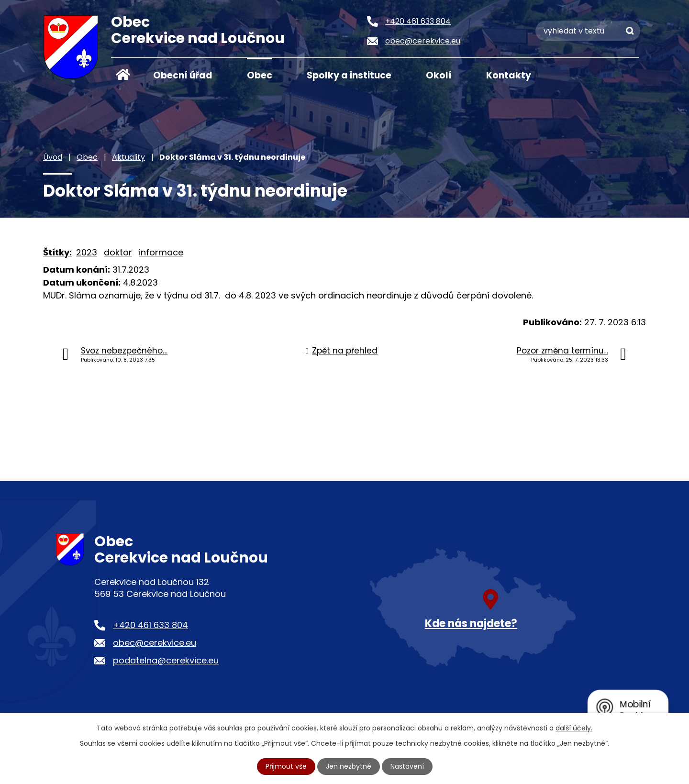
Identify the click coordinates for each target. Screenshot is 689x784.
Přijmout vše (286, 766)
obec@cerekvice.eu (155, 643)
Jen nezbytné (349, 766)
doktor (118, 252)
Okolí (439, 75)
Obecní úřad (183, 75)
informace (161, 252)
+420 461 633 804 (150, 625)
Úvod (123, 75)
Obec (260, 75)
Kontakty (509, 75)
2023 (87, 252)
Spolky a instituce (349, 75)
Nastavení (407, 766)
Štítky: (57, 252)
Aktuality (128, 157)
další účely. (574, 728)
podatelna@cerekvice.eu (166, 660)
